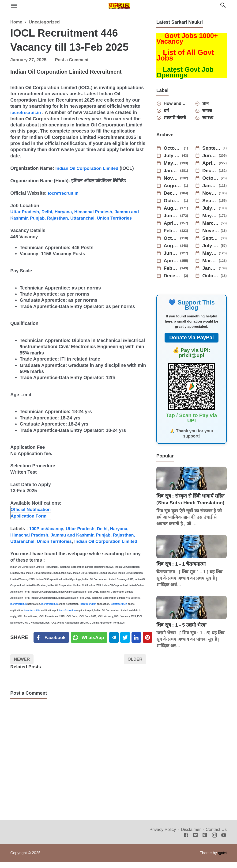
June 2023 (171, 217)
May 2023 (210, 217)
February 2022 (171, 270)
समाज (208, 112)
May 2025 (171, 165)
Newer (23, 665)
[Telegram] (116, 643)
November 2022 (211, 232)
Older (134, 665)
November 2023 (210, 195)
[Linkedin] (139, 643)
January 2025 (171, 172)
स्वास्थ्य (208, 119)
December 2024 (210, 172)
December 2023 (171, 195)
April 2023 (171, 225)
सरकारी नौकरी (176, 119)
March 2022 (210, 262)
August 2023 (171, 210)
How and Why (176, 104)
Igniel (222, 859)
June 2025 (210, 157)
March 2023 (211, 225)
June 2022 (171, 255)
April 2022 (171, 262)
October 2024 (211, 180)
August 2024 (173, 187)
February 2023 (171, 232)
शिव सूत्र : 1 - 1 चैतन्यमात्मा (183, 572)
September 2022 (211, 240)
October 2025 (173, 150)
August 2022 (171, 247)
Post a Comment (73, 60)
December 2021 (173, 277)
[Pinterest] (151, 643)
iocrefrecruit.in (27, 112)
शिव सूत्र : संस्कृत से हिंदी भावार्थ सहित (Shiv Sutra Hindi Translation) (187, 504)
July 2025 (172, 157)
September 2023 (210, 202)
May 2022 (210, 255)
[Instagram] (214, 842)
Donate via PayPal (192, 339)
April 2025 (210, 165)
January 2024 (210, 187)
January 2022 (210, 270)
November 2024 (171, 180)
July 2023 (210, 210)
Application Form (30, 521)
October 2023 (173, 202)
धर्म (167, 112)
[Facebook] (52, 643)
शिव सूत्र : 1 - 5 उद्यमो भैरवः (183, 633)
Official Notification (32, 515)
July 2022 (211, 247)
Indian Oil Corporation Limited (89, 168)
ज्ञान (206, 104)
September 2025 (212, 150)
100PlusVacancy (47, 534)
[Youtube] (224, 842)
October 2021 (211, 277)
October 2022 (171, 240)
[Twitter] (90, 643)
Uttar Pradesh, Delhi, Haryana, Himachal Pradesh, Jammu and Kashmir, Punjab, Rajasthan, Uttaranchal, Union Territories (74, 218)
